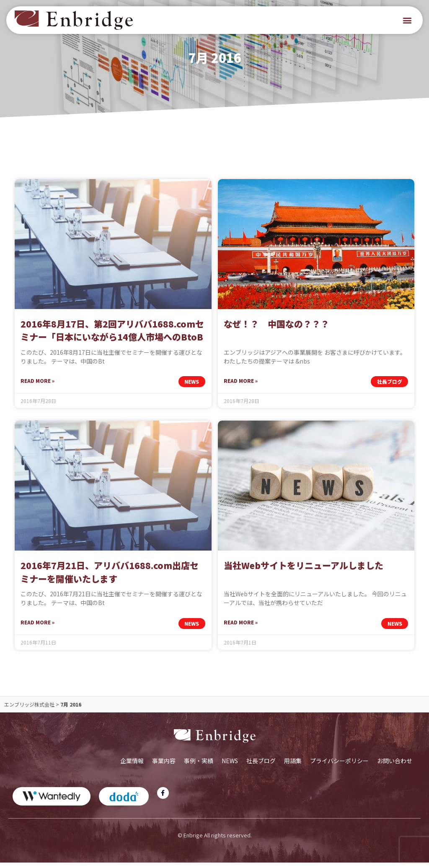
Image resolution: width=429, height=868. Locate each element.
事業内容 (164, 766)
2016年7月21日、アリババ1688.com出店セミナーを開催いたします (110, 578)
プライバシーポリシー (339, 766)
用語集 (293, 766)
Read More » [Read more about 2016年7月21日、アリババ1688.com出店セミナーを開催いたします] (37, 628)
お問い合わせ (395, 766)
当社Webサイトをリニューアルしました (304, 571)
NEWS (230, 766)
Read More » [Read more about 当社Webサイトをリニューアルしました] (241, 628)
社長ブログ (261, 766)
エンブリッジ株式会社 (29, 710)
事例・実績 (199, 766)
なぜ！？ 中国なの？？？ (277, 329)
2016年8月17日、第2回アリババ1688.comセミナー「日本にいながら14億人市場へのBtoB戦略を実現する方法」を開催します (112, 342)
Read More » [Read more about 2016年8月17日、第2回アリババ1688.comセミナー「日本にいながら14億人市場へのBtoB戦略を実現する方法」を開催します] (37, 386)
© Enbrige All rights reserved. (215, 841)
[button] (407, 20)
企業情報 (132, 766)
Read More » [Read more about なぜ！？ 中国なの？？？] (241, 386)
